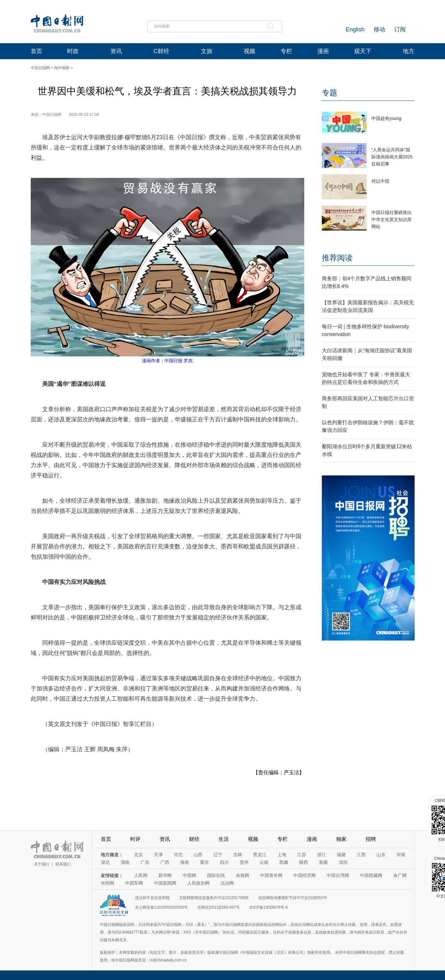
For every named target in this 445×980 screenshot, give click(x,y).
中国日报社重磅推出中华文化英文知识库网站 (392, 219)
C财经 (161, 51)
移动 (379, 29)
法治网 (227, 883)
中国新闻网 (165, 883)
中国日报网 (40, 68)
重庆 (204, 862)
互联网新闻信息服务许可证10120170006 (214, 898)
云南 (264, 862)
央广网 (400, 875)
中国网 (189, 875)
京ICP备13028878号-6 (268, 907)
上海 (282, 855)
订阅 (400, 29)
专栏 (286, 51)
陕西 (304, 862)
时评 (135, 839)
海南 (185, 862)
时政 (73, 51)
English (355, 29)
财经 (194, 839)
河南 (401, 855)
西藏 (284, 862)
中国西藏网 (371, 875)
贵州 (244, 862)
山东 (381, 855)
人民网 (141, 875)
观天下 (363, 51)
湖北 (105, 862)
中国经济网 (305, 875)
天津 (158, 855)
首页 (36, 51)
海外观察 (62, 68)
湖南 (125, 862)
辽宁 (218, 855)
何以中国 (380, 181)
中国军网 (134, 883)
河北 (178, 855)
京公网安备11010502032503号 (161, 907)
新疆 (323, 862)
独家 (341, 839)
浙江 (322, 855)
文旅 (207, 51)
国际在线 (216, 875)
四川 (224, 862)
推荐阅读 (337, 258)
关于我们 (42, 864)
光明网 (107, 883)
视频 (250, 51)
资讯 (116, 51)
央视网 (242, 875)
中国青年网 (271, 875)
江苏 (302, 855)
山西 (198, 855)
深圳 (343, 862)
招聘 (371, 839)
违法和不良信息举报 (152, 898)
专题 (330, 93)
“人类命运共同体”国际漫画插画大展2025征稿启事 (392, 157)
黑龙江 (260, 855)
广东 (145, 862)
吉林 (238, 855)
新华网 (165, 875)
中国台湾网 (338, 875)
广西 (165, 862)
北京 (139, 855)
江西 (361, 855)
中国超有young (386, 118)
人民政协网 (198, 883)
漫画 (323, 51)
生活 (224, 839)
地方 (409, 51)
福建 (341, 855)
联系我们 (63, 864)
